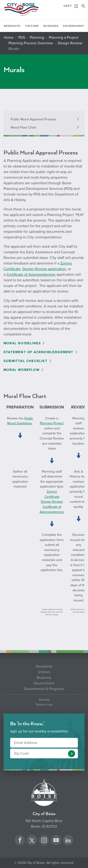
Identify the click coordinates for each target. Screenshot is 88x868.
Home (9, 38)
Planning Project (52, 423)
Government (74, 26)
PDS (22, 38)
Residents (12, 26)
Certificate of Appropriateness (31, 275)
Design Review (70, 43)
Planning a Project (64, 38)
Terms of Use (44, 705)
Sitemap (44, 700)
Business (51, 26)
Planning (37, 38)
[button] (72, 754)
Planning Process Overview (31, 43)
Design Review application (44, 269)
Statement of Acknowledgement (38, 352)
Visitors (32, 26)
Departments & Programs (44, 689)
